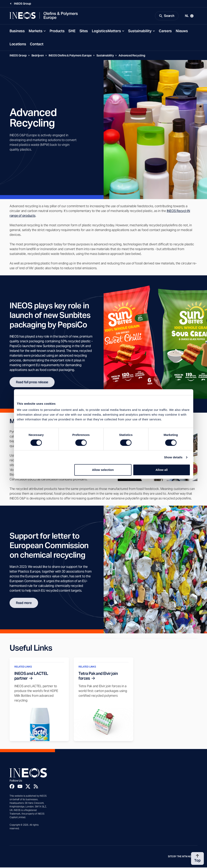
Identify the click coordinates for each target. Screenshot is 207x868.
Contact (37, 45)
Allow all (162, 470)
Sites (84, 31)
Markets (36, 31)
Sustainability (140, 31)
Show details (173, 457)
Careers (165, 31)
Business (17, 31)
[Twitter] (28, 787)
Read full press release (32, 383)
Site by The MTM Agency (183, 857)
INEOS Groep (18, 56)
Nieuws (182, 31)
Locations (18, 45)
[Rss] (36, 787)
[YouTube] (20, 787)
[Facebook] (12, 787)
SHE (72, 31)
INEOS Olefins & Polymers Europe (70, 56)
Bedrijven (38, 56)
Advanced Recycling (132, 56)
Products (57, 31)
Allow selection (103, 470)
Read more (24, 603)
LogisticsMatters (106, 31)
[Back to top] (197, 858)
